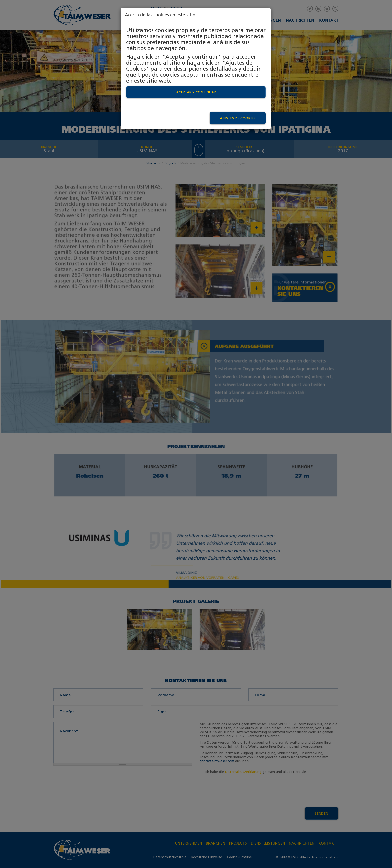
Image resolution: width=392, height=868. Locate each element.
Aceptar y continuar (196, 92)
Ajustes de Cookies (238, 118)
